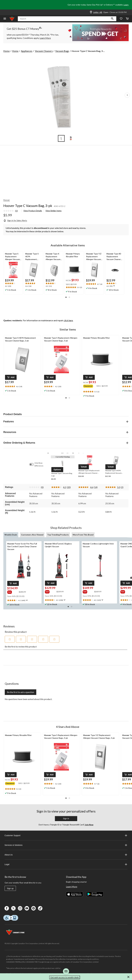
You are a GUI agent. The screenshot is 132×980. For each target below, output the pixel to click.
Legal (66, 864)
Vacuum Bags (62, 51)
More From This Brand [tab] (83, 535)
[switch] (33, 464)
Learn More (72, 887)
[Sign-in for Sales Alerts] (15, 220)
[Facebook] (7, 908)
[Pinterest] (33, 908)
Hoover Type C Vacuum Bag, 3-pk (28, 206)
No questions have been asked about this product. (28, 699)
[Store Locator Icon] (91, 12)
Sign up (10, 888)
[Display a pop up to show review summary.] (114, 286)
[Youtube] (27, 908)
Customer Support (66, 835)
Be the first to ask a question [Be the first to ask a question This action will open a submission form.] (21, 692)
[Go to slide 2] (71, 138)
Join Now (89, 825)
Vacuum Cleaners (44, 51)
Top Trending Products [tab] (58, 535)
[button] (112, 19)
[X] (13, 908)
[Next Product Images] (127, 95)
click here (68, 320)
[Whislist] (121, 19)
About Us (66, 855)
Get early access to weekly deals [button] (65, 977)
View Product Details (33, 211)
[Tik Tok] (40, 908)
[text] (13, 285)
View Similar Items (54, 211)
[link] (12, 211)
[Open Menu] (5, 19)
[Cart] (127, 19)
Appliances (27, 51)
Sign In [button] (66, 819)
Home (6, 51)
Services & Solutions (66, 845)
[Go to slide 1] (61, 138)
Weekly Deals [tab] (11, 535)
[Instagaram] (20, 908)
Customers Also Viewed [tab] (32, 535)
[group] (90, 386)
